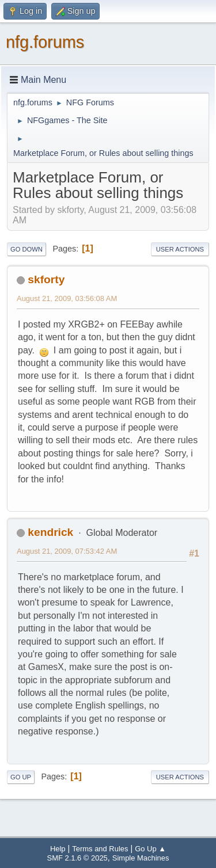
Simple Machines (141, 858)
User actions (180, 249)
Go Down (26, 249)
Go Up (21, 777)
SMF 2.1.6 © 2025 (77, 858)
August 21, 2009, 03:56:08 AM (67, 298)
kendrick (50, 532)
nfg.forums (45, 42)
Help (58, 849)
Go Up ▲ (150, 849)
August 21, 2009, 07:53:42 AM (67, 551)
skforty (46, 279)
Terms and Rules (100, 849)
